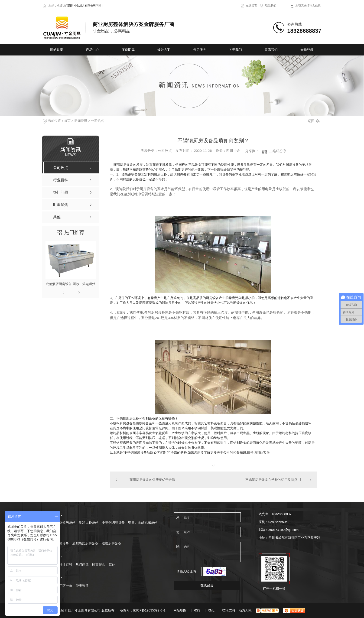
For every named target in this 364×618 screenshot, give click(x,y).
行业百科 (66, 565)
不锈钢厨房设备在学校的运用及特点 (271, 480)
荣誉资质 (82, 586)
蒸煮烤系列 (67, 522)
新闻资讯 (81, 121)
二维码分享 (278, 151)
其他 (112, 565)
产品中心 (92, 50)
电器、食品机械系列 (143, 522)
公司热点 (97, 121)
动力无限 (245, 610)
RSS (197, 610)
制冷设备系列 (89, 522)
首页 (67, 121)
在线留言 (251, 6)
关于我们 (235, 50)
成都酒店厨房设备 (85, 543)
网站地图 (180, 610)
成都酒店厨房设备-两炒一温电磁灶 (71, 284)
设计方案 (164, 50)
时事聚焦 (99, 565)
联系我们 (271, 6)
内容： (208, 552)
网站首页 (57, 50)
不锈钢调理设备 (113, 522)
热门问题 (82, 565)
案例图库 (128, 50)
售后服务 (200, 50)
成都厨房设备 (111, 543)
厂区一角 (66, 586)
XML (211, 610)
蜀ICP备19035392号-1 (149, 610)
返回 (314, 121)
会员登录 (307, 50)
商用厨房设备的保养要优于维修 (152, 480)
